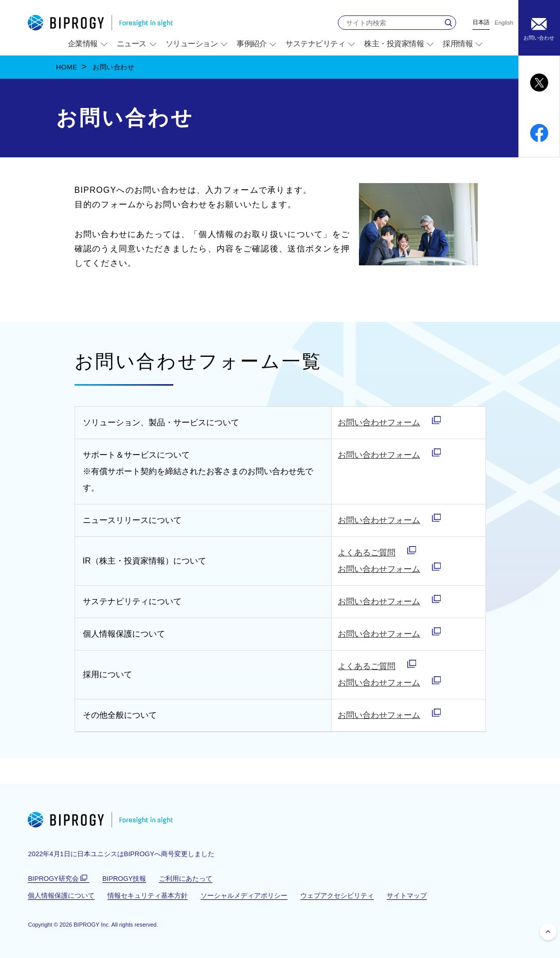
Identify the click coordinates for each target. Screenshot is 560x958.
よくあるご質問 (367, 553)
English (504, 23)
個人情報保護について (61, 896)
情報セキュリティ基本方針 (148, 896)
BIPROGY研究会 (58, 879)
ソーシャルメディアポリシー (244, 896)
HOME (67, 67)
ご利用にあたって (186, 879)
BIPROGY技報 (124, 879)
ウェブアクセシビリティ (337, 896)
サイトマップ (407, 896)
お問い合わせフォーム (379, 422)
